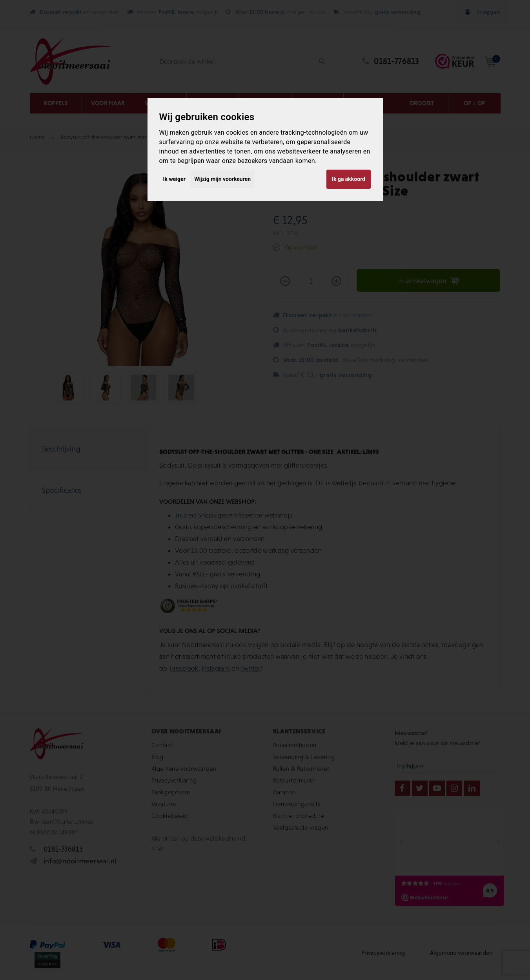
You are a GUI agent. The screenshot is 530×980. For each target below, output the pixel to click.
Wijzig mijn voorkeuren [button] (222, 179)
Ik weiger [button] (174, 179)
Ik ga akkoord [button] (349, 179)
